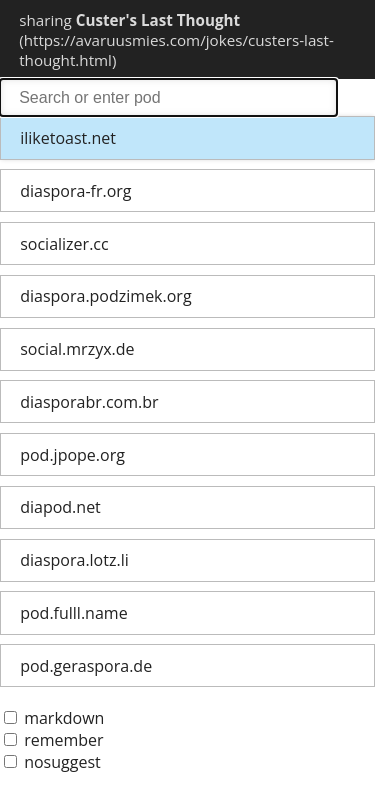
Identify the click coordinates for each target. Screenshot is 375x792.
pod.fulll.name (73, 613)
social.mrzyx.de (77, 349)
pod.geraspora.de (86, 666)
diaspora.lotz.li (74, 560)
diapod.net (60, 507)
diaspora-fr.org (75, 191)
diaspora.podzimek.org (105, 296)
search (168, 97)
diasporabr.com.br (89, 402)
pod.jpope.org (72, 455)
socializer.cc (64, 244)
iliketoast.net (68, 138)
